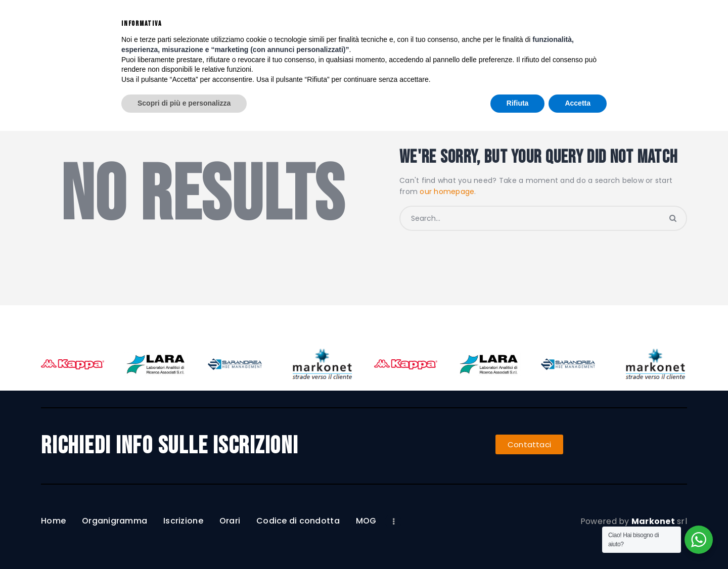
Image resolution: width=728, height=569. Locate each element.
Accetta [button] (578, 541)
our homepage (447, 192)
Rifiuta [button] (518, 541)
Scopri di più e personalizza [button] (184, 541)
